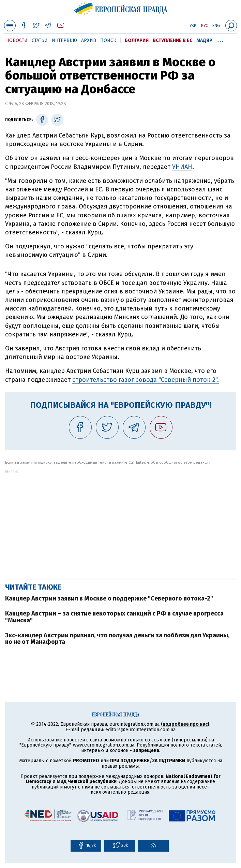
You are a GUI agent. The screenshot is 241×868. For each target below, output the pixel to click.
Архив (89, 40)
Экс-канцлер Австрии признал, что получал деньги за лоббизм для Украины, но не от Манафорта (117, 639)
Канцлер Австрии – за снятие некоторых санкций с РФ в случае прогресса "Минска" (114, 617)
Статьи (40, 40)
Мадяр (204, 40)
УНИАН (182, 167)
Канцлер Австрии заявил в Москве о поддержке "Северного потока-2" (109, 598)
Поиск (108, 40)
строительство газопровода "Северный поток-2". (146, 380)
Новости (17, 40)
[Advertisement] (120, 521)
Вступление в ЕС (172, 40)
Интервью (64, 40)
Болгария (137, 40)
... (221, 39)
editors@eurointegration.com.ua (140, 730)
